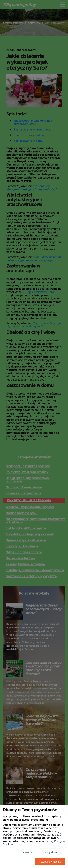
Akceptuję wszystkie (50, 862)
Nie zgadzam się (52, 852)
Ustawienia (27, 852)
